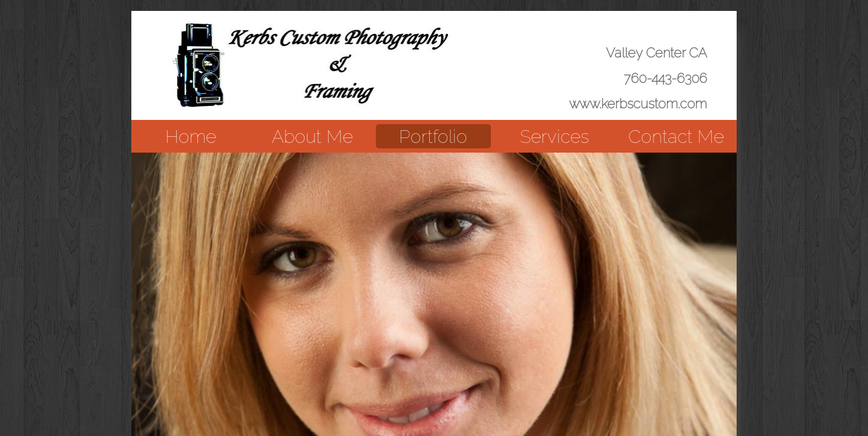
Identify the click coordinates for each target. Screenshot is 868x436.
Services (554, 137)
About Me (312, 137)
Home (191, 137)
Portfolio (433, 137)
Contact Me (676, 137)
